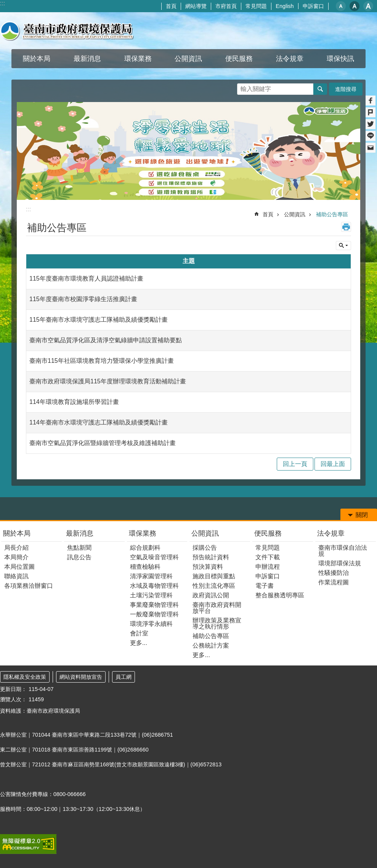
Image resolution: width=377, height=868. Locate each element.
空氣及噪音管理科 (154, 557)
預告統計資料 (211, 557)
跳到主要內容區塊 (4, 4)
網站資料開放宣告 (81, 677)
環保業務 (143, 533)
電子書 (265, 586)
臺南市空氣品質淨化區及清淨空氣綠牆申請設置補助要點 (106, 340)
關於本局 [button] (37, 59)
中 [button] (355, 6)
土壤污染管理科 (151, 595)
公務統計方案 (211, 645)
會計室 (139, 633)
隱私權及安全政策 (25, 677)
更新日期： (13, 689)
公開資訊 (295, 214)
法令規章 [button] (290, 59)
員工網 (124, 677)
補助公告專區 (332, 214)
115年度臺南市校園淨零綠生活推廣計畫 (83, 299)
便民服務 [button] (239, 59)
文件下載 (268, 557)
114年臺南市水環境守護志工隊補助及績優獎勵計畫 (99, 422)
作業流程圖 (334, 582)
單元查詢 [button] (343, 246)
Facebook (371, 101)
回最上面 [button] (333, 464)
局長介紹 (16, 548)
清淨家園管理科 (151, 576)
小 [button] (341, 6)
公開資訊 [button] (188, 59)
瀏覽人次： (13, 699)
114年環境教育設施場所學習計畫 (74, 402)
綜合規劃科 (145, 548)
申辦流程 (268, 567)
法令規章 (331, 533)
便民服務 (268, 533)
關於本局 (17, 533)
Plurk (371, 112)
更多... (139, 643)
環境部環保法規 (340, 563)
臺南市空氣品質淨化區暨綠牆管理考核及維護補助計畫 (103, 443)
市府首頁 (226, 6)
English (285, 6)
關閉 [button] (362, 515)
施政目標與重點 (214, 576)
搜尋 (243, 87)
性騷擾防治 (334, 573)
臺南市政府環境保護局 (67, 31)
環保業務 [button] (138, 59)
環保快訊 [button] (340, 59)
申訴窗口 (313, 6)
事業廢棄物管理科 (154, 605)
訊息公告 (79, 557)
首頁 (171, 6)
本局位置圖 (19, 567)
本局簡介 (16, 557)
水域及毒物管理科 (154, 586)
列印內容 (346, 227)
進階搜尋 (346, 89)
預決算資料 (208, 567)
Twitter (371, 124)
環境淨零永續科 (151, 624)
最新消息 (80, 533)
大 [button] (368, 6)
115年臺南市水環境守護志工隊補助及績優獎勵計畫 (99, 320)
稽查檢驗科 (145, 567)
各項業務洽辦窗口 (29, 586)
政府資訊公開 (211, 595)
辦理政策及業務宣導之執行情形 (217, 623)
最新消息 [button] (87, 59)
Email (371, 148)
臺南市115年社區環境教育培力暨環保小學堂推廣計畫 (102, 361)
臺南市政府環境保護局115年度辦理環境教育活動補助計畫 (108, 381)
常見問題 (256, 6)
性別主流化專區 (214, 586)
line (371, 136)
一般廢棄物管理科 (154, 614)
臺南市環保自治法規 (343, 551)
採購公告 (205, 548)
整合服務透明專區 (280, 595)
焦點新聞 (79, 548)
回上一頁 (295, 464)
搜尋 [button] (320, 89)
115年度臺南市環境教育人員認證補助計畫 (86, 278)
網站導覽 (196, 6)
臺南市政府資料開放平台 (217, 608)
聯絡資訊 (16, 576)
